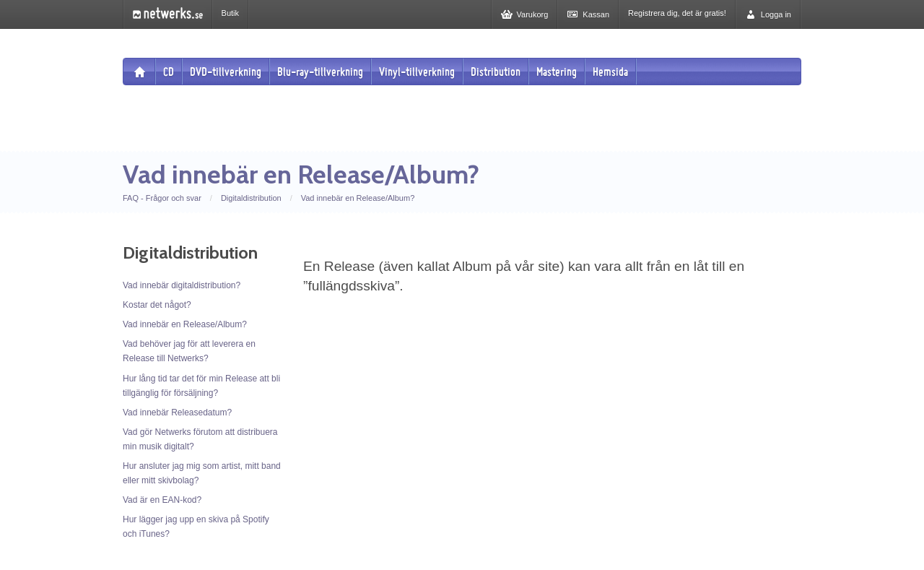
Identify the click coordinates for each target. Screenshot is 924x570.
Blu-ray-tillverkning (320, 72)
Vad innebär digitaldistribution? (182, 285)
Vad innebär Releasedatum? (177, 413)
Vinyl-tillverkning (417, 72)
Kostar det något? (157, 305)
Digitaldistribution (251, 198)
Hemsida (610, 72)
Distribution (496, 72)
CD (169, 72)
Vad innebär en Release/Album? (358, 198)
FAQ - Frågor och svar (162, 198)
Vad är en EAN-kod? (162, 500)
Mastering (557, 72)
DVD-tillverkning (226, 72)
